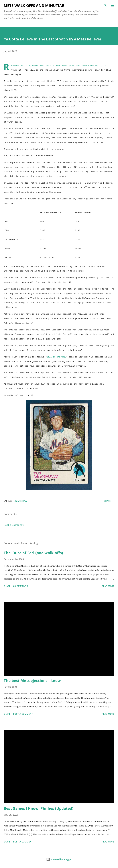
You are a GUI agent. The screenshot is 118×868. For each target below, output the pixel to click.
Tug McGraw (20, 501)
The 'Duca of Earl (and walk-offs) (33, 553)
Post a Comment (14, 525)
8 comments (21, 586)
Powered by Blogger (59, 859)
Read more (108, 586)
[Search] (105, 6)
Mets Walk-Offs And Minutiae (34, 5)
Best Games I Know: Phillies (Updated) (39, 808)
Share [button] (107, 501)
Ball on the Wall (57, 357)
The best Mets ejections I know (32, 680)
